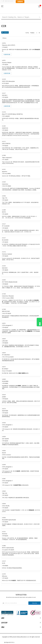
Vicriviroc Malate (7, 62)
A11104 (4, 79)
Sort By (27, 33)
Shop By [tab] (6, 32)
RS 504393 (5, 240)
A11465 (4, 126)
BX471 (4, 212)
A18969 (4, 379)
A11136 (4, 112)
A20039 (4, 437)
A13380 (4, 155)
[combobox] (21, 17)
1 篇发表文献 (7, 73)
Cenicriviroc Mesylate (8, 296)
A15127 (4, 224)
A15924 (4, 266)
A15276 (4, 252)
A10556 (4, 43)
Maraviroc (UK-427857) (9, 45)
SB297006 (5, 411)
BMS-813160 (6, 311)
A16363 (4, 280)
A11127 (4, 93)
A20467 (4, 479)
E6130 (4, 453)
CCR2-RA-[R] (6, 506)
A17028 (4, 294)
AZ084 (4, 397)
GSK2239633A (6, 143)
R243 (4, 563)
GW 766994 (5, 439)
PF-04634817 (6, 355)
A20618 (4, 491)
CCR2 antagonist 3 (7, 481)
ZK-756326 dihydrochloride (10, 282)
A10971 (4, 60)
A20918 (4, 518)
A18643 (4, 339)
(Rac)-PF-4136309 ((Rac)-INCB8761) (12, 114)
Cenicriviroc (5, 184)
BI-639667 (5, 369)
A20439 (4, 465)
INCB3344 (5, 128)
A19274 (4, 409)
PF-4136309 (6, 226)
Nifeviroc (5, 576)
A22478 (4, 574)
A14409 (4, 210)
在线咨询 (20, 2)
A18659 (4, 353)
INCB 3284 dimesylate (8, 81)
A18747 (4, 367)
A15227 (4, 238)
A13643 (4, 182)
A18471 (4, 323)
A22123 (4, 561)
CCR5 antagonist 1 (7, 467)
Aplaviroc (5, 172)
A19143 (4, 395)
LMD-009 (5, 341)
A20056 (4, 451)
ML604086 (5, 381)
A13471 (4, 169)
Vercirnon (5, 534)
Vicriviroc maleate (7, 254)
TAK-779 (5, 198)
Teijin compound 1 (7, 157)
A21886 (4, 546)
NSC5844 (5, 268)
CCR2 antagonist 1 (7, 425)
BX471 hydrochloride (8, 548)
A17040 (4, 309)
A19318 (4, 423)
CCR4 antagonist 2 (7, 325)
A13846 (4, 196)
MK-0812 (5, 95)
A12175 (4, 142)
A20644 (4, 504)
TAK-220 (5, 493)
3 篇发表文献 (7, 54)
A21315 (4, 532)
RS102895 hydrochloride (9, 520)
